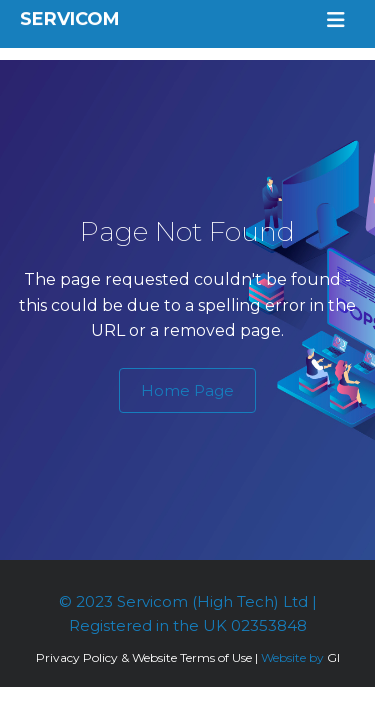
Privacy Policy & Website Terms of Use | (147, 657)
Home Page (187, 390)
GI (333, 657)
